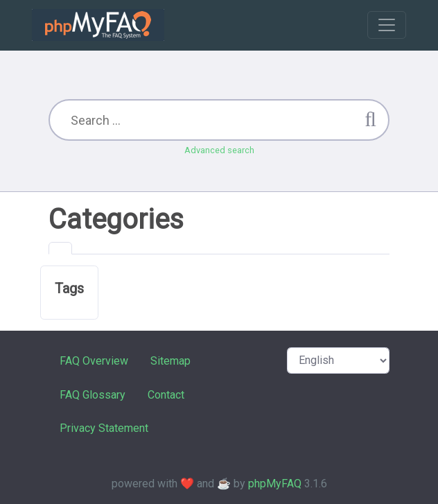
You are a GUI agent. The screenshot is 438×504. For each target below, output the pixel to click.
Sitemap (170, 361)
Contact (166, 395)
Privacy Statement (104, 428)
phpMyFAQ (275, 484)
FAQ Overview (94, 361)
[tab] (60, 248)
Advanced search (219, 150)
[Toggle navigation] (387, 25)
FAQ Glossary (93, 395)
